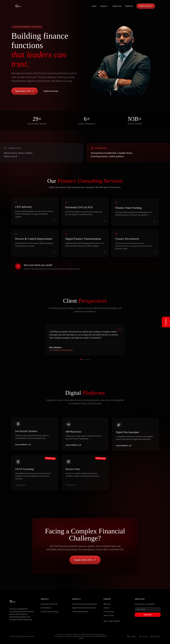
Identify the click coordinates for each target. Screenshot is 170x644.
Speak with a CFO (25, 91)
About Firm (117, 6)
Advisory (166, 322)
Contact (107, 608)
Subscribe (148, 615)
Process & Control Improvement (85, 604)
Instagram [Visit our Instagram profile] (156, 636)
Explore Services (51, 91)
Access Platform (23, 446)
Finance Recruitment (80, 612)
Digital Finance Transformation (84, 608)
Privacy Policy (109, 612)
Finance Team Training (50, 612)
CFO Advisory (46, 608)
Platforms (129, 6)
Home (94, 6)
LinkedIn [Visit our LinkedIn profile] (132, 636)
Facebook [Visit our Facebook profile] (143, 636)
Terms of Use (109, 615)
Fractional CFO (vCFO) (49, 604)
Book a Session (146, 6)
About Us (107, 604)
